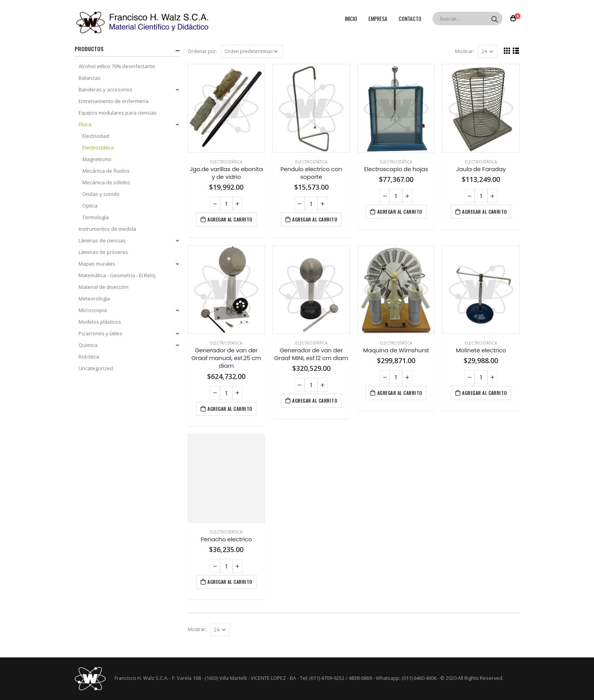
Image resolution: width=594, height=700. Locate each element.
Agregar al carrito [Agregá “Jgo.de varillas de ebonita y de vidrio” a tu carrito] (230, 219)
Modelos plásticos (100, 322)
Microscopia (93, 310)
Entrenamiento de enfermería (114, 101)
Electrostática (226, 162)
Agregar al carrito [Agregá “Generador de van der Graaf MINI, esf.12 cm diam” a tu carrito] (315, 401)
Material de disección (104, 287)
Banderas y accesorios (105, 89)
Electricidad (96, 136)
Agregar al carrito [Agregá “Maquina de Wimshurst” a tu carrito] (400, 393)
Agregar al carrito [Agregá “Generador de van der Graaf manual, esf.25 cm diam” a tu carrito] (230, 409)
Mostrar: (465, 51)
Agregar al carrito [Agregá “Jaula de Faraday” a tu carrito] (484, 212)
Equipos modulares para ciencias (118, 113)
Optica (90, 206)
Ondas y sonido (101, 194)
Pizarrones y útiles (100, 333)
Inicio (351, 18)
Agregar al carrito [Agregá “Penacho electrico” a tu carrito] (230, 582)
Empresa (378, 18)
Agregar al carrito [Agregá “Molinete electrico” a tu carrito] (484, 393)
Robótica (89, 357)
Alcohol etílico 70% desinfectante (117, 66)
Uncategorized (96, 368)
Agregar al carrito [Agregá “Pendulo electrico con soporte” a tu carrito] (315, 219)
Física (85, 124)
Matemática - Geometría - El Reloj (117, 275)
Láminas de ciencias (102, 240)
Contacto (410, 18)
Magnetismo (97, 159)
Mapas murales (97, 264)
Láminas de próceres (103, 252)
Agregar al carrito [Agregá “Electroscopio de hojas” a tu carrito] (400, 212)
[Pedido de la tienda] (252, 51)
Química (88, 345)
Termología (96, 217)
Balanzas (90, 78)
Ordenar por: (202, 51)
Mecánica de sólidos (106, 182)
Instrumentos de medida (107, 229)
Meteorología (94, 299)
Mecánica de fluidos (106, 171)
